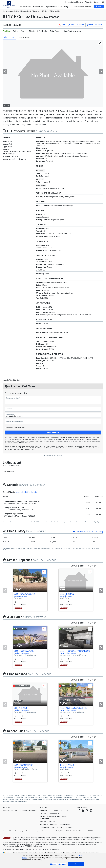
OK (76, 864)
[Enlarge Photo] (100, 43)
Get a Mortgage (66, 7)
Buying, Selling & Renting (74, 2)
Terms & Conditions (47, 821)
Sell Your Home (39, 7)
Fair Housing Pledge (47, 827)
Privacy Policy (54, 813)
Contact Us (54, 810)
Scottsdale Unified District (27, 492)
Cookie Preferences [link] (65, 827)
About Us (88, 2)
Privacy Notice (30, 450)
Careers (97, 2)
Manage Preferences (58, 864)
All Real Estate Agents (28, 810)
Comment (13, 398)
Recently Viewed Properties (83, 7)
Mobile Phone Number (15, 422)
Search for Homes (25, 7)
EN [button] (103, 2)
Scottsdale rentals (73, 799)
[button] (99, 6)
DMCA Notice (65, 824)
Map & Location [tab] (24, 37)
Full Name (9, 408)
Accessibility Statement (49, 824)
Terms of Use (19, 450)
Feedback (44, 810)
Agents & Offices (52, 7)
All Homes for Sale (10, 810)
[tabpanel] (53, 73)
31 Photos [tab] (9, 37)
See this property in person (16, 428)
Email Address (10, 414)
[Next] (101, 591)
